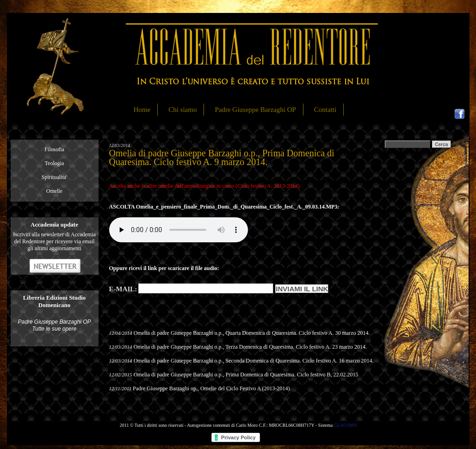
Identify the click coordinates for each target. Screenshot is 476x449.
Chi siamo (182, 110)
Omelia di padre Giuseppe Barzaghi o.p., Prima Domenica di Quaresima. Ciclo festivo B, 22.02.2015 (246, 375)
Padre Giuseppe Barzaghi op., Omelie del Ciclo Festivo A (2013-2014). (212, 388)
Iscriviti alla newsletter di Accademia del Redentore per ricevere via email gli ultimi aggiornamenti (54, 241)
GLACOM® (346, 425)
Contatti (325, 110)
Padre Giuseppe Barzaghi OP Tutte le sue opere (54, 325)
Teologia (55, 163)
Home (142, 110)
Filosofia (54, 149)
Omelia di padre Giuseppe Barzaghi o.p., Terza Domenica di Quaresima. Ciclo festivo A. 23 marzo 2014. (250, 347)
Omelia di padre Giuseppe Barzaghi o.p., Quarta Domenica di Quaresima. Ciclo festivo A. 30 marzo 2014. (252, 333)
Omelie (54, 191)
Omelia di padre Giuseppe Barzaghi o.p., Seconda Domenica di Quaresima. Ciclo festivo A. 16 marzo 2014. (254, 361)
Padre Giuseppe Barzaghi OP (255, 110)
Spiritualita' (55, 177)
